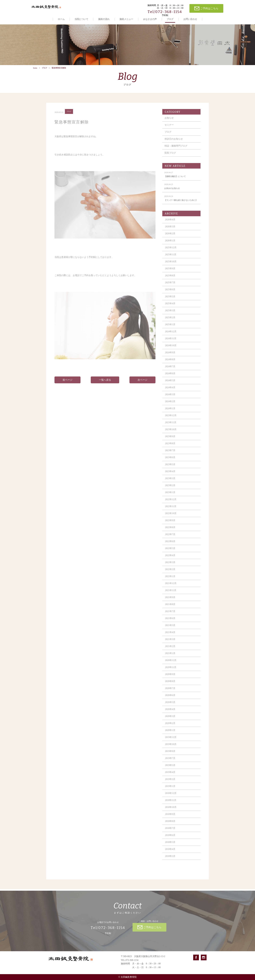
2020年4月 (170, 712)
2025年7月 (170, 285)
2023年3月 (170, 481)
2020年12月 (171, 663)
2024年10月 (171, 348)
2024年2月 (170, 404)
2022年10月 (171, 516)
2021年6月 (170, 621)
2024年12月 (171, 334)
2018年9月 (170, 817)
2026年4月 (170, 222)
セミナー (169, 128)
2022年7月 (170, 537)
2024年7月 (170, 369)
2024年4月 (170, 390)
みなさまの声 (150, 19)
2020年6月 (170, 698)
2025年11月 (171, 257)
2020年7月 (170, 691)
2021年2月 (170, 649)
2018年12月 (171, 796)
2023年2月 (170, 488)
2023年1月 (170, 495)
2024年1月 (170, 411)
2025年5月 (170, 299)
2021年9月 (170, 600)
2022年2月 (170, 572)
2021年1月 (170, 656)
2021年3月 (170, 642)
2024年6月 (170, 376)
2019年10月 (171, 747)
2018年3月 (170, 859)
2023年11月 (171, 425)
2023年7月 (170, 453)
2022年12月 (171, 502)
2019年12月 (171, 740)
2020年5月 (170, 705)
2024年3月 (170, 397)
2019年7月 (170, 761)
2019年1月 (170, 789)
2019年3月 (170, 782)
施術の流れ (104, 19)
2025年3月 (170, 313)
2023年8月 (170, 446)
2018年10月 (171, 810)
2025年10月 (171, 264)
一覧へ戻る (105, 383)
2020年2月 (170, 726)
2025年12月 (171, 250)
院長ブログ (170, 156)
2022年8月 (170, 530)
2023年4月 (170, 474)
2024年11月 (171, 341)
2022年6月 (170, 544)
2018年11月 (171, 803)
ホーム (61, 19)
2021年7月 (170, 614)
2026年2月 (170, 236)
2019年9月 (170, 754)
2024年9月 (170, 355)
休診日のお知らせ (174, 142)
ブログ (170, 19)
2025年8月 (170, 278)
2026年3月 (170, 229)
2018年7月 (170, 831)
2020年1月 (170, 733)
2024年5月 (170, 383)
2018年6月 (170, 838)
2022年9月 (170, 523)
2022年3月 (170, 565)
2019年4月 (170, 775)
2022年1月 (170, 579)
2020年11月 (171, 670)
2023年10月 (171, 432)
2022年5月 (170, 551)
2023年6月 (170, 460)
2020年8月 (170, 684)
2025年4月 (170, 306)
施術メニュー (126, 19)
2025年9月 (170, 271)
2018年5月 (170, 845)
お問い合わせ (190, 19)
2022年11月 (171, 509)
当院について (81, 19)
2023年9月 (170, 439)
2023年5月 (170, 467)
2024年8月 (170, 362)
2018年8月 (170, 824)
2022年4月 (170, 558)
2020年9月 (170, 677)
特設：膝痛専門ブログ (176, 149)
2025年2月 (170, 320)
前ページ (67, 383)
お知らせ (169, 121)
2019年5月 (170, 768)
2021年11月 (171, 593)
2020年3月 (170, 719)
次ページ (142, 383)
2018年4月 (170, 852)
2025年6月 (170, 292)
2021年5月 (170, 628)
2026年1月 (170, 243)
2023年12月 (171, 418)
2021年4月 (170, 635)
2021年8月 (170, 607)
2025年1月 (170, 327)
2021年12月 (171, 586)
